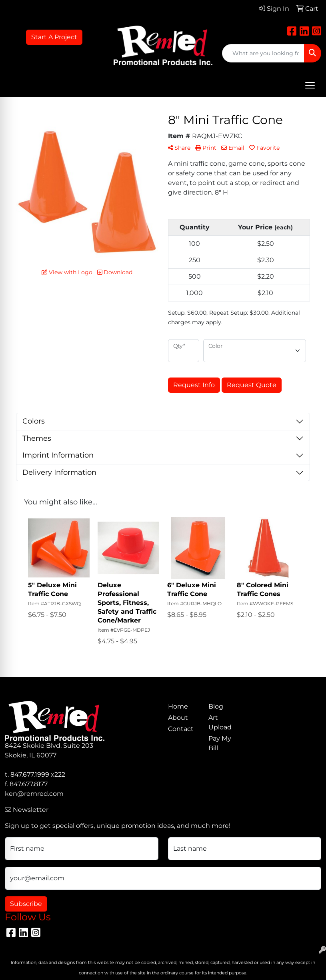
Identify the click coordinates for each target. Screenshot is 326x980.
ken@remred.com (34, 794)
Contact (181, 729)
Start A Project (54, 37)
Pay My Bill (220, 743)
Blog (216, 706)
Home (178, 706)
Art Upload (220, 722)
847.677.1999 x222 (38, 774)
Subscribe (26, 904)
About (178, 718)
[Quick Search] (263, 53)
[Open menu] (310, 85)
